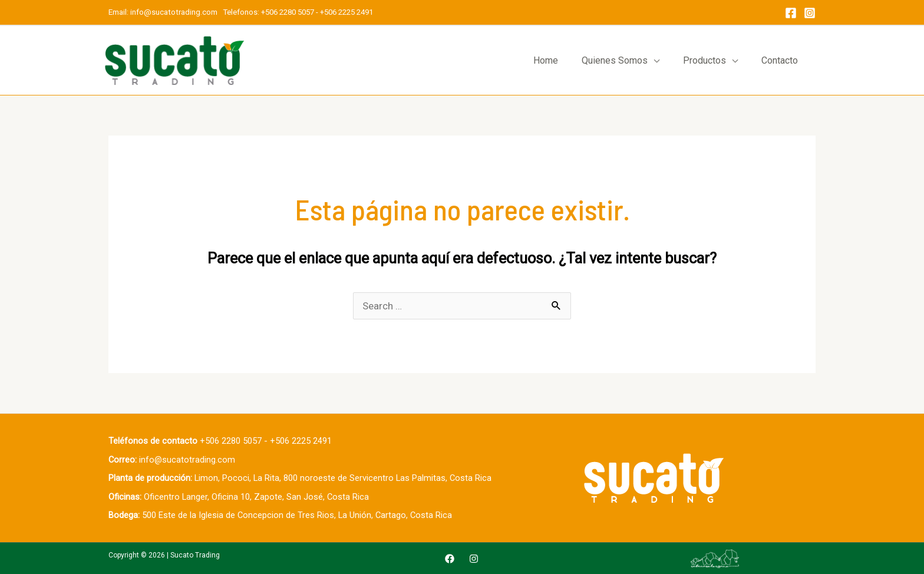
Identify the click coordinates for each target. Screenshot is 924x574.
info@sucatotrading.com (175, 12)
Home (546, 60)
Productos (704, 60)
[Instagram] (810, 13)
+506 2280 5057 (288, 12)
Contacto (780, 60)
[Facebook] (791, 13)
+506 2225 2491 (346, 12)
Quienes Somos (615, 60)
